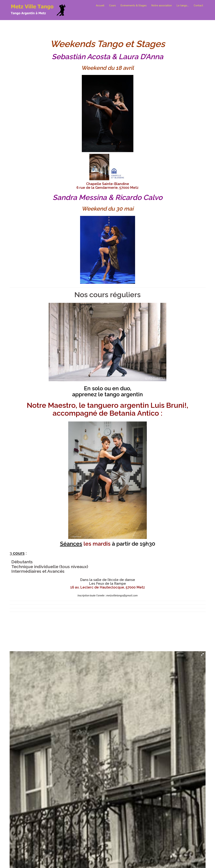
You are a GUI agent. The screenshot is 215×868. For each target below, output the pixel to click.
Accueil (100, 5)
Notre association (162, 5)
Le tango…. (183, 5)
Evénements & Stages (134, 5)
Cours (112, 5)
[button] (202, 654)
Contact (198, 5)
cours (19, 553)
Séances (71, 544)
